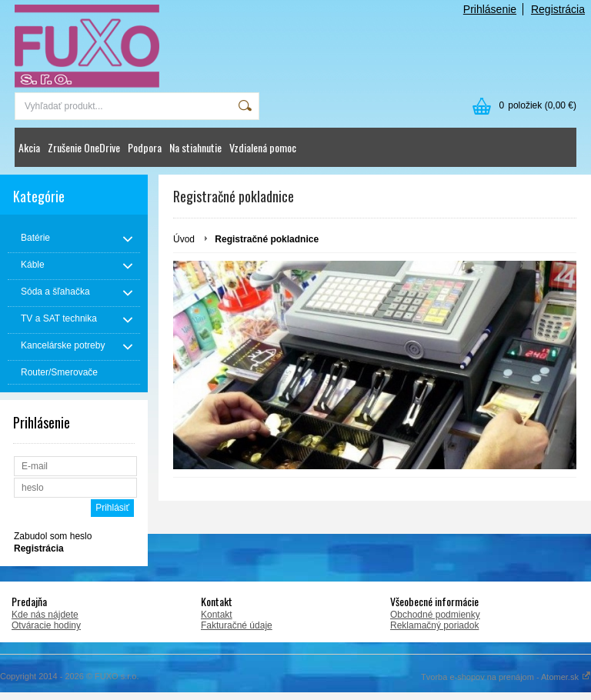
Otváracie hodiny (46, 625)
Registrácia (558, 9)
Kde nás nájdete (45, 615)
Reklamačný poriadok (434, 625)
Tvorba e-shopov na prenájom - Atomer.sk (506, 677)
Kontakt (217, 615)
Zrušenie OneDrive (84, 147)
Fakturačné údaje (237, 625)
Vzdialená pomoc (263, 147)
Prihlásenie (490, 9)
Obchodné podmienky (435, 615)
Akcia (29, 147)
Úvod (184, 239)
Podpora (145, 147)
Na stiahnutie (195, 147)
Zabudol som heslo (53, 536)
